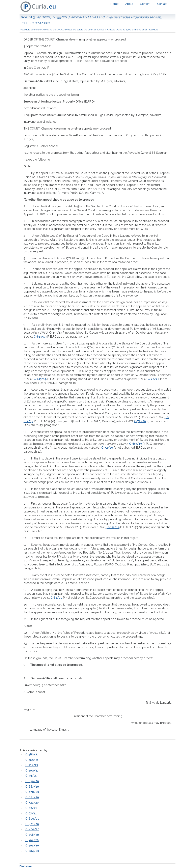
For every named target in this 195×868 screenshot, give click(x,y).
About (129, 4)
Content (145, 4)
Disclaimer (26, 866)
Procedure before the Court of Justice (85, 30)
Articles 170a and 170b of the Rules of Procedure (133, 30)
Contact (162, 4)
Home (114, 4)
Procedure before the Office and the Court (41, 30)
